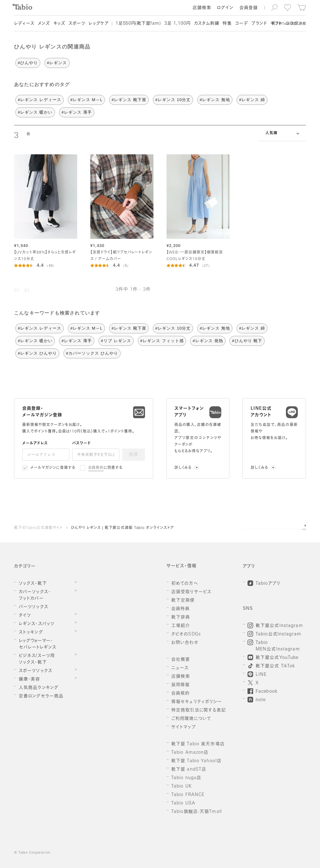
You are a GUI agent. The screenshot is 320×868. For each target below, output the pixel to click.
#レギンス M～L (86, 100)
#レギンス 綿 (252, 100)
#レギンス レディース (40, 100)
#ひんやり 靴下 (247, 341)
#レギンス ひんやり (37, 353)
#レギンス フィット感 (162, 341)
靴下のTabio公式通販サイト (38, 528)
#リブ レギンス (116, 341)
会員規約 (96, 468)
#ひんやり (28, 63)
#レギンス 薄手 (77, 112)
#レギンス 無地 (215, 100)
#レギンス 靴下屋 (129, 100)
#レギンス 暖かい (35, 112)
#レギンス (57, 63)
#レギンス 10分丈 (173, 100)
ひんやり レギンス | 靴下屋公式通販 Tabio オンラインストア (122, 528)
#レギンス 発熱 (208, 341)
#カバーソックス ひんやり (92, 353)
